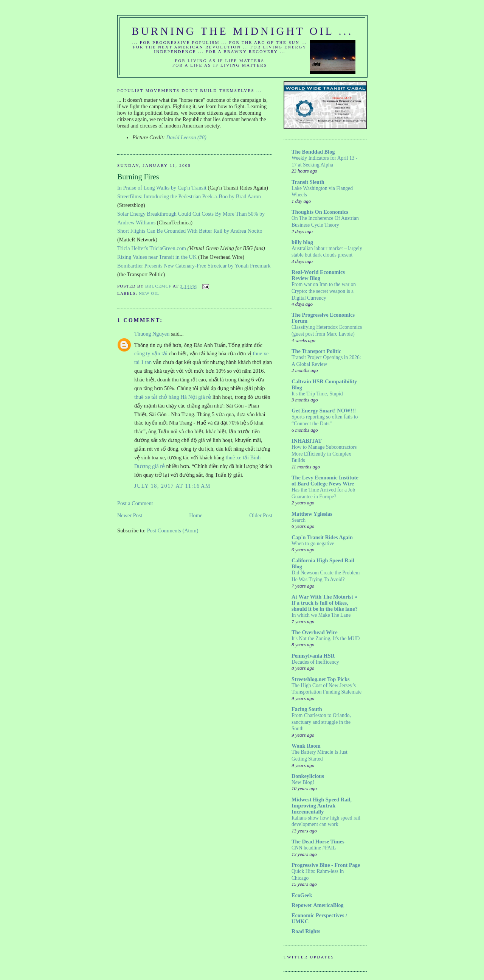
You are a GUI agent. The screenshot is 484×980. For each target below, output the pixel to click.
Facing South (307, 709)
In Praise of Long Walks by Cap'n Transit (162, 188)
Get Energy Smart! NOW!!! (324, 411)
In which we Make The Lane (321, 615)
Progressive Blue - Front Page (326, 865)
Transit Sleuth (308, 182)
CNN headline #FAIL (314, 848)
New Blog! (303, 782)
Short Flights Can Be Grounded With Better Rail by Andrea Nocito (190, 231)
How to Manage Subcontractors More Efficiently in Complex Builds (324, 454)
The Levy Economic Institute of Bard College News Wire (325, 481)
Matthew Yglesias (312, 514)
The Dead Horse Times (318, 842)
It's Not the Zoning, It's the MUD (326, 639)
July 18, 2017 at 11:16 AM (172, 486)
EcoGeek (302, 895)
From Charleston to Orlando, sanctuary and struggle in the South (321, 722)
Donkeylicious (308, 776)
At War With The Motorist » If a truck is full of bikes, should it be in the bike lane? (325, 603)
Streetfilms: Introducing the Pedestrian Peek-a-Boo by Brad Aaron (189, 196)
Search (299, 520)
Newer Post (130, 515)
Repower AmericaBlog (318, 905)
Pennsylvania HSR (313, 656)
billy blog (302, 242)
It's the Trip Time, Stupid (317, 394)
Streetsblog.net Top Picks (320, 679)
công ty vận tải (151, 353)
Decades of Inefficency (315, 662)
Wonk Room (306, 746)
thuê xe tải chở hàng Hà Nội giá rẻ (173, 397)
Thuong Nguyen (152, 334)
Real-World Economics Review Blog (318, 275)
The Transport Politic (316, 351)
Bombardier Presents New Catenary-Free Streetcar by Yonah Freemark (194, 266)
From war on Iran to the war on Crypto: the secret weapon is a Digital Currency (324, 291)
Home (196, 515)
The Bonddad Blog (313, 152)
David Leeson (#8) (186, 137)
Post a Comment (135, 503)
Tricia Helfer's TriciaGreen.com (152, 248)
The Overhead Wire (315, 632)
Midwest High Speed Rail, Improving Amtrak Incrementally (322, 806)
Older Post (261, 515)
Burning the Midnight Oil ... (242, 31)
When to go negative (313, 544)
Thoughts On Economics (320, 212)
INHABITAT (307, 441)
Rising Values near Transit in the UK (157, 257)
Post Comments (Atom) (173, 530)
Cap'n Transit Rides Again (322, 537)
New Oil (149, 293)
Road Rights (306, 931)
